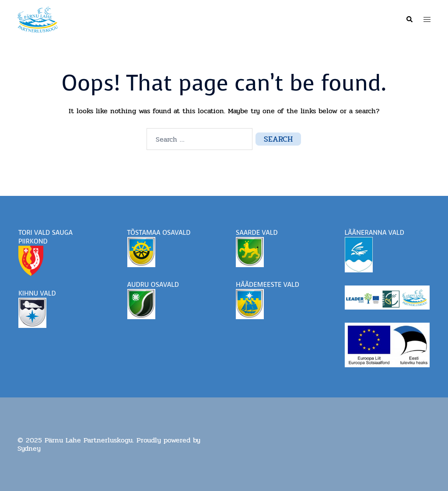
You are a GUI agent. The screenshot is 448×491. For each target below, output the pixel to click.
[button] (409, 20)
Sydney (29, 448)
